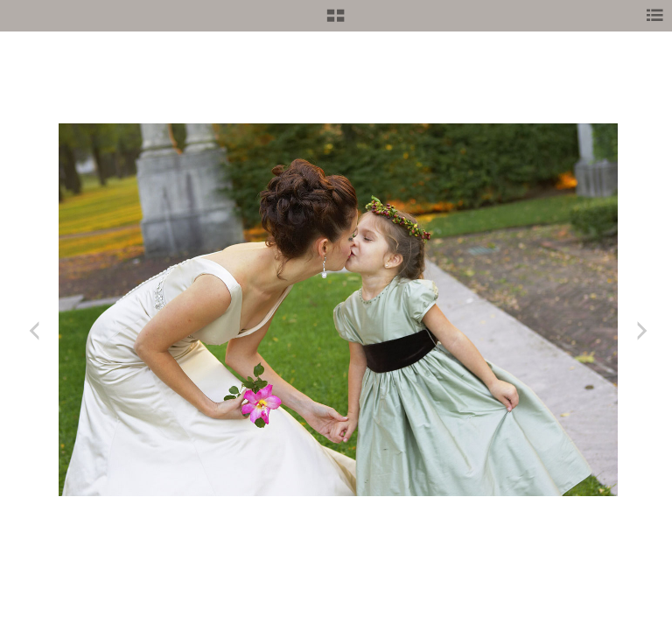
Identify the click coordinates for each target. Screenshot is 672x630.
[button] (336, 22)
